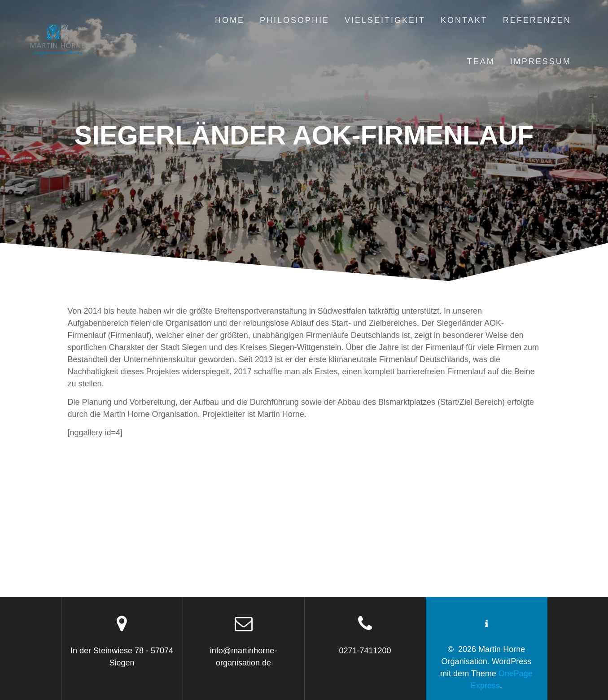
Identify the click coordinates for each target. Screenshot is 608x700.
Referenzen (537, 20)
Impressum (541, 61)
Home (230, 20)
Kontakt (464, 20)
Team (481, 61)
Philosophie (295, 20)
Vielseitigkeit (385, 20)
